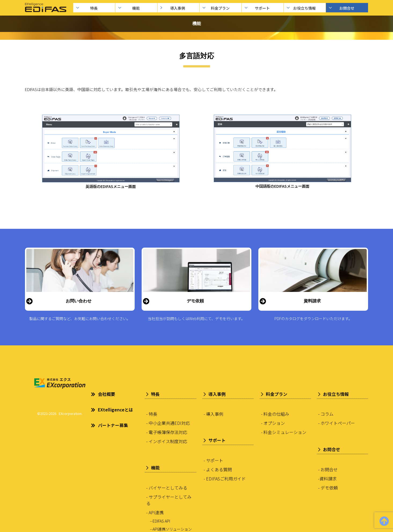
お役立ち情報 (304, 8)
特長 (93, 8)
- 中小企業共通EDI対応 (168, 423)
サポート (262, 8)
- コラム (326, 414)
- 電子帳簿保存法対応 (167, 432)
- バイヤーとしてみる (167, 488)
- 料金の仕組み (275, 414)
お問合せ (346, 8)
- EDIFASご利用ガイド (225, 479)
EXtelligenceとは (112, 410)
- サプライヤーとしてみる (169, 500)
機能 (135, 8)
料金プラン (220, 8)
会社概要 (103, 394)
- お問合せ (328, 469)
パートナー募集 (109, 425)
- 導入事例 (213, 414)
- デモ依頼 (328, 488)
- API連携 (155, 512)
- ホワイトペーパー (337, 423)
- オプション (273, 423)
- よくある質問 (218, 469)
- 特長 (152, 414)
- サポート (213, 460)
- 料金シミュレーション (284, 432)
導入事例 (177, 8)
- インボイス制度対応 (167, 441)
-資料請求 (327, 479)
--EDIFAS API (160, 521)
